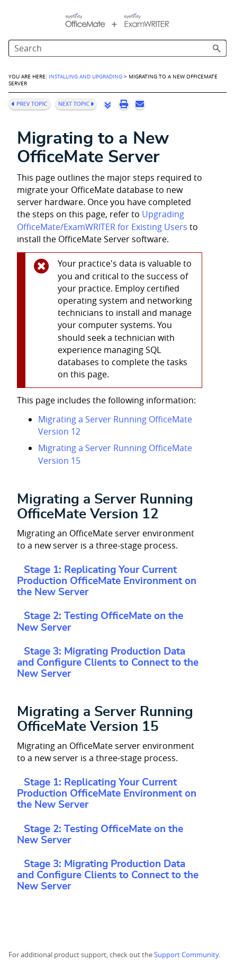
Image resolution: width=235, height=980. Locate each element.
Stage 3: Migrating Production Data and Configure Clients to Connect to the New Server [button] (108, 663)
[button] (217, 48)
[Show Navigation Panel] (14, 19)
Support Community (186, 955)
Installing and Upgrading (85, 77)
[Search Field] (118, 48)
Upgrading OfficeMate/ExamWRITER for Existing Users (102, 220)
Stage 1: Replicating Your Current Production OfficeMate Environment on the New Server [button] (107, 581)
